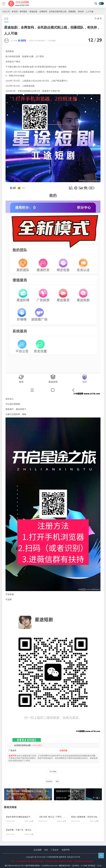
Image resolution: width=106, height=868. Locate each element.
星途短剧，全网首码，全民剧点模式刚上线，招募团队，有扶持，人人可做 (62, 11)
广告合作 (55, 848)
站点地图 (38, 848)
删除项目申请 (64, 864)
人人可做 (18, 41)
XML (46, 848)
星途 (57, 781)
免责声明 (66, 848)
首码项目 (23, 11)
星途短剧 (49, 781)
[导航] (4, 3)
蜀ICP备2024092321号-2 (15, 864)
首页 (16, 11)
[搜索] (96, 4)
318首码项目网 (52, 855)
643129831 (38, 745)
